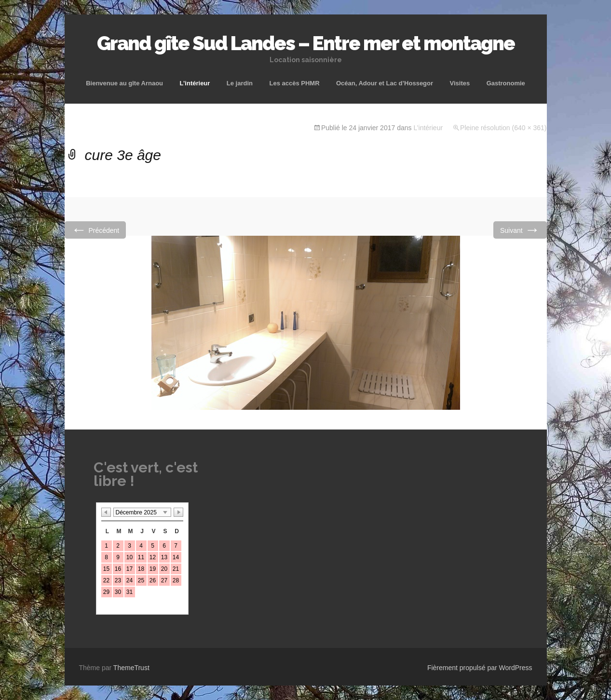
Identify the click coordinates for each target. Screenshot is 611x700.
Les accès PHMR (294, 83)
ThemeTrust (131, 668)
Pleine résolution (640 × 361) (503, 128)
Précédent (95, 230)
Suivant (520, 230)
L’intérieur (195, 83)
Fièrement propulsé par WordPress (480, 668)
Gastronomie (506, 83)
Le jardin (240, 83)
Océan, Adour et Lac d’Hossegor (385, 83)
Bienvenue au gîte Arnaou (124, 83)
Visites (460, 83)
